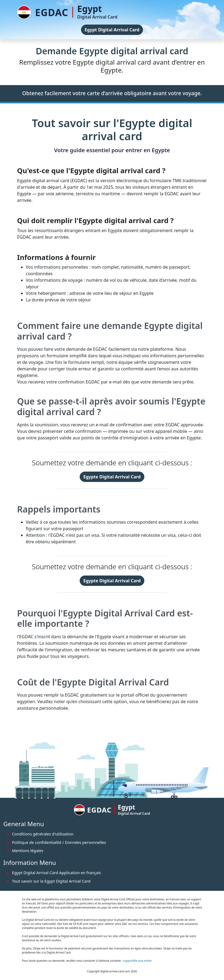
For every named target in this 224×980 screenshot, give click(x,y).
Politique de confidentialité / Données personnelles (59, 842)
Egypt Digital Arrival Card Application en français (56, 873)
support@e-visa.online (137, 961)
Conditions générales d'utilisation (43, 834)
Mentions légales (28, 851)
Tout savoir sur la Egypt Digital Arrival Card (51, 881)
